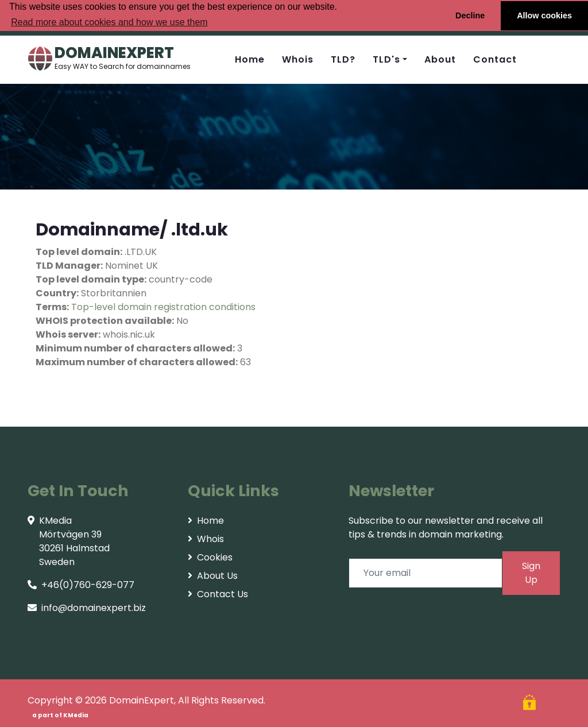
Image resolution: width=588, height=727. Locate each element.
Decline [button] (470, 16)
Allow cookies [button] (544, 16)
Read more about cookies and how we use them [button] (109, 22)
